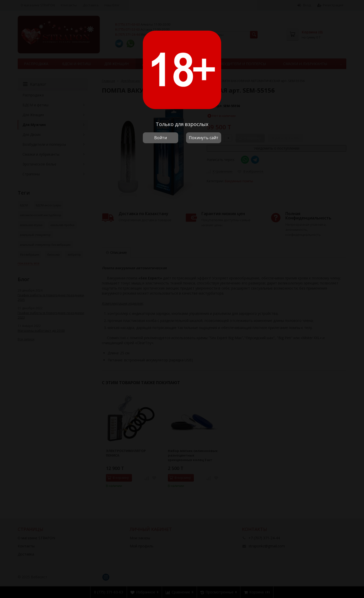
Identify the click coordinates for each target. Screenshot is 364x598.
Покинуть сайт (204, 138)
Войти (161, 138)
